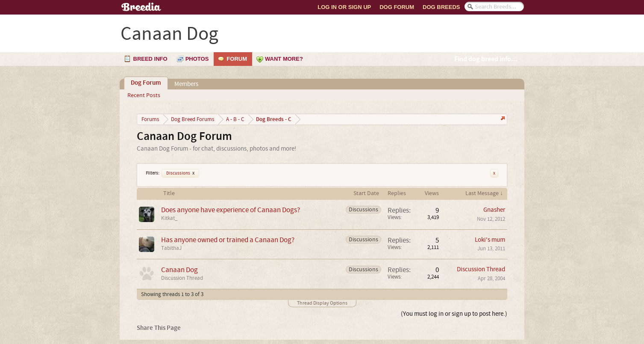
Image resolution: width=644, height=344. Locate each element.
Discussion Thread (182, 278)
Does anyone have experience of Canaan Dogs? (231, 210)
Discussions (180, 173)
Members (186, 84)
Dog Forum (397, 7)
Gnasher (494, 210)
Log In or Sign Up (344, 7)
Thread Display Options (322, 303)
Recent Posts (144, 95)
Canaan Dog (179, 270)
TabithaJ (171, 248)
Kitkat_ (169, 218)
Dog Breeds (441, 7)
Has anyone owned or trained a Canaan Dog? (228, 240)
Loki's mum (490, 240)
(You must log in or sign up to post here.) (454, 314)
